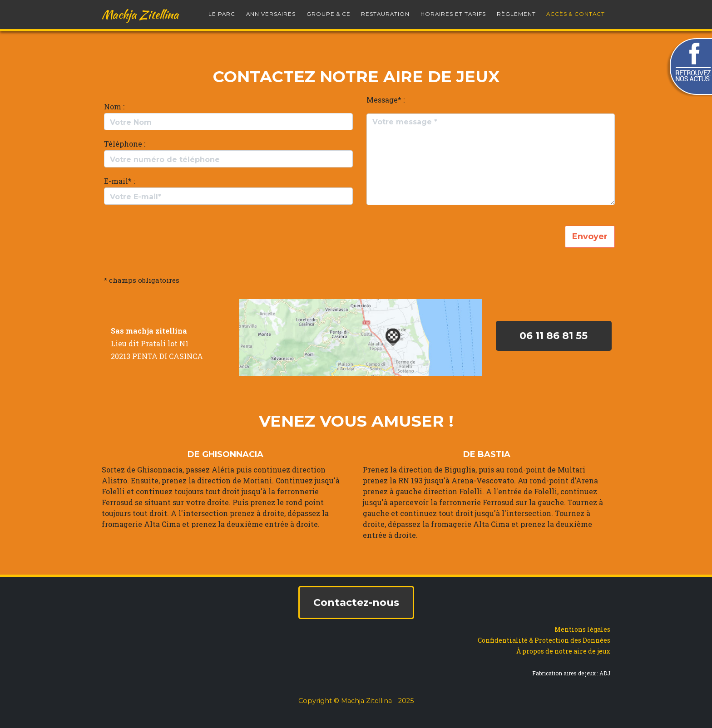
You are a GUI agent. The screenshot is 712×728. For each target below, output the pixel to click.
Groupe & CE (329, 10)
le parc (222, 10)
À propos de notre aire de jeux (563, 651)
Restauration (385, 10)
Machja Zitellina (140, 11)
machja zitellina (156, 331)
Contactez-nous (356, 603)
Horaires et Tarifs (453, 10)
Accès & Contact (576, 10)
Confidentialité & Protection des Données (544, 640)
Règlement (516, 10)
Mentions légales (582, 629)
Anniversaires (271, 10)
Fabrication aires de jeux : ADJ (571, 673)
